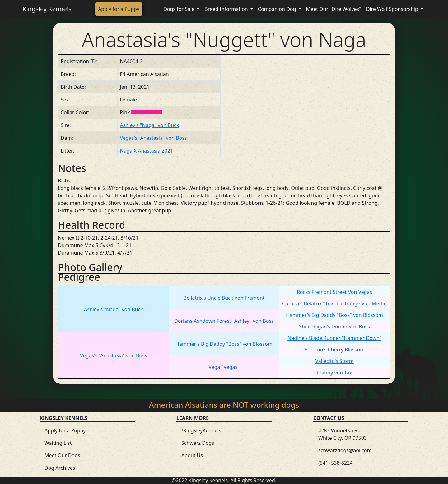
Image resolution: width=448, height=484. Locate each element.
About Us (192, 455)
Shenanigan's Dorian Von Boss (334, 327)
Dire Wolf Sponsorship (393, 9)
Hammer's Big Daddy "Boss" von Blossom (334, 315)
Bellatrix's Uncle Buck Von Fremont (224, 298)
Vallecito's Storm (334, 361)
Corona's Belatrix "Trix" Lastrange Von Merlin (334, 303)
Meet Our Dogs (62, 455)
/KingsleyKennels (201, 430)
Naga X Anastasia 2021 (147, 151)
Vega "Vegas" (224, 367)
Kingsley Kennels (47, 9)
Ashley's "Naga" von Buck (150, 125)
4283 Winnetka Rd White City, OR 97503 (343, 434)
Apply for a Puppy (119, 9)
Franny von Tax (335, 373)
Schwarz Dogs (198, 443)
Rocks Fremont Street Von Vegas (334, 292)
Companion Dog (278, 9)
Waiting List (58, 443)
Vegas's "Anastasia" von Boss (154, 138)
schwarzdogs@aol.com (345, 450)
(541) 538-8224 (335, 463)
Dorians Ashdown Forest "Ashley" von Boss (224, 321)
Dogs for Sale (180, 9)
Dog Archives (60, 468)
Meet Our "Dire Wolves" (334, 9)
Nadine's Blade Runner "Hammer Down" (334, 338)
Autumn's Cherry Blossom (334, 350)
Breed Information (227, 9)
